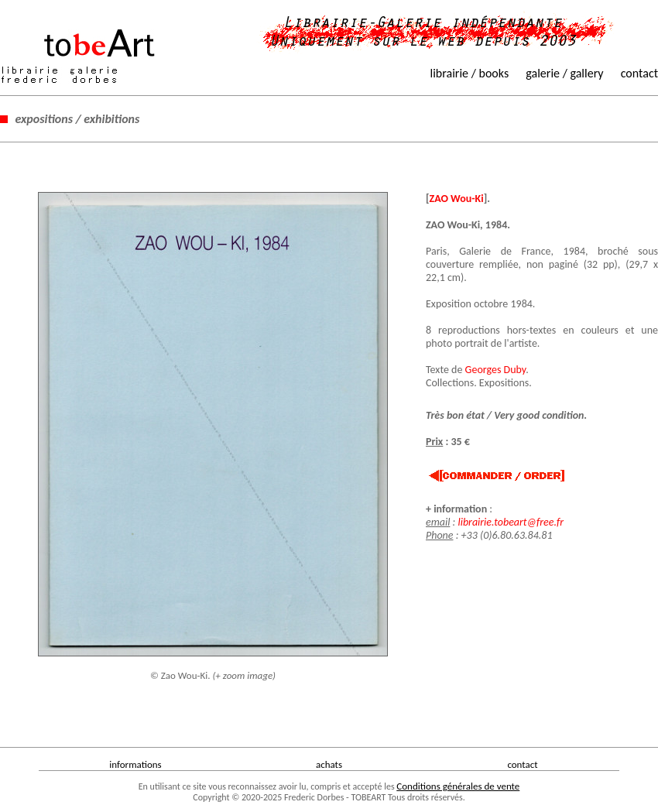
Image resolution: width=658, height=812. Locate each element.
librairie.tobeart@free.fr (511, 522)
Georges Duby (496, 370)
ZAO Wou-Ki (457, 199)
